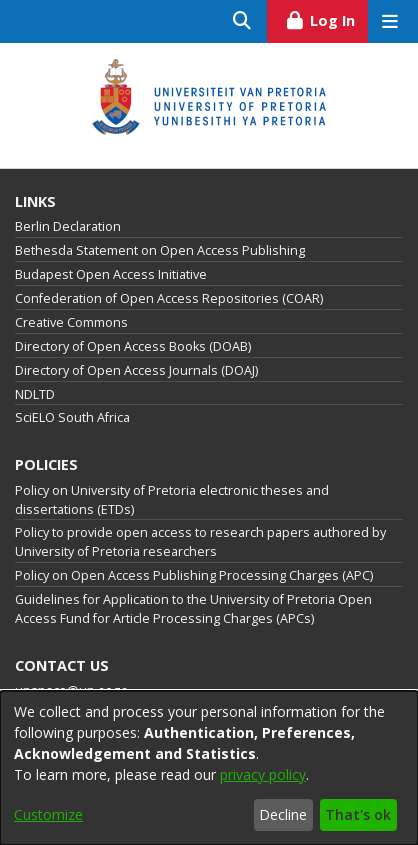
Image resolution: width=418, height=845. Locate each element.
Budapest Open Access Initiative (111, 274)
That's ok (358, 814)
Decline (283, 814)
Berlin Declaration (68, 226)
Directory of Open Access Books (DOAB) (133, 346)
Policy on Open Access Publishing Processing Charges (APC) (194, 575)
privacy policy (263, 774)
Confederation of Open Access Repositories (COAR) (169, 298)
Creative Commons (71, 322)
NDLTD (35, 394)
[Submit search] (242, 21)
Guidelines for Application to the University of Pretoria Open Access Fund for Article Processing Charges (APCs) (193, 609)
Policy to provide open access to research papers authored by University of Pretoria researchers (200, 542)
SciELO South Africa (72, 417)
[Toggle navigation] (389, 21)
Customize (48, 814)
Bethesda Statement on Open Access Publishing (160, 250)
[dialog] (209, 768)
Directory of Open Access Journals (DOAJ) (136, 370)
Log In (326, 18)
